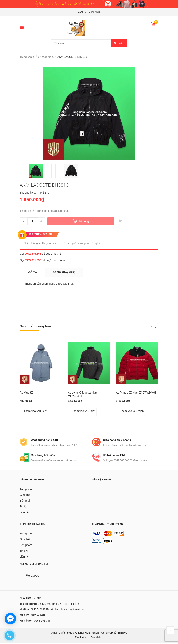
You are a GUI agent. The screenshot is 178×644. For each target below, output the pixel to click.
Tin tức (24, 508)
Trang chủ (26, 490)
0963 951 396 (33, 260)
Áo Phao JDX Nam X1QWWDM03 (136, 393)
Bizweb (123, 634)
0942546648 (38, 611)
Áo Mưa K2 (27, 393)
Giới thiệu (26, 496)
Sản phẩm (26, 502)
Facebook (32, 577)
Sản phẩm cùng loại (35, 326)
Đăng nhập (95, 12)
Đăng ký (82, 12)
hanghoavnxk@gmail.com (71, 611)
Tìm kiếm (119, 43)
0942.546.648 (33, 254)
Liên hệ (24, 514)
